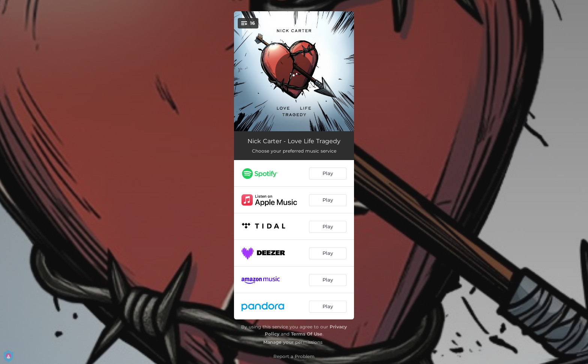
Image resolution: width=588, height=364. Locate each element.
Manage (272, 342)
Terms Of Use (307, 334)
